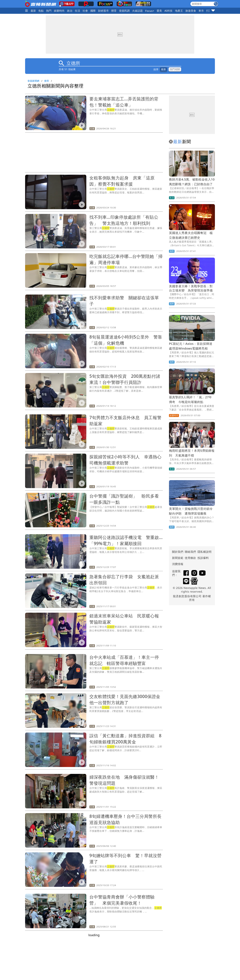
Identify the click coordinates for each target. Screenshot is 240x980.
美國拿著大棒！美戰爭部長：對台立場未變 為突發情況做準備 (192, 288)
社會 (85, 11)
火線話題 (137, 11)
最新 (33, 11)
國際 (93, 11)
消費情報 (178, 564)
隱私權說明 (203, 552)
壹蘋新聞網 (33, 81)
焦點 (41, 11)
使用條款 (190, 558)
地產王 (179, 11)
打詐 (209, 11)
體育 (114, 11)
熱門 (49, 11)
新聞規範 (178, 558)
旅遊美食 (191, 11)
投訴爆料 (203, 558)
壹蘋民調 (124, 11)
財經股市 (103, 11)
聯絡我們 (190, 552)
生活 (78, 11)
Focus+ (150, 11)
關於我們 (178, 552)
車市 (201, 11)
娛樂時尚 (59, 11)
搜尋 (47, 81)
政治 (70, 11)
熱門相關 (175, 69)
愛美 (159, 11)
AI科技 (168, 11)
